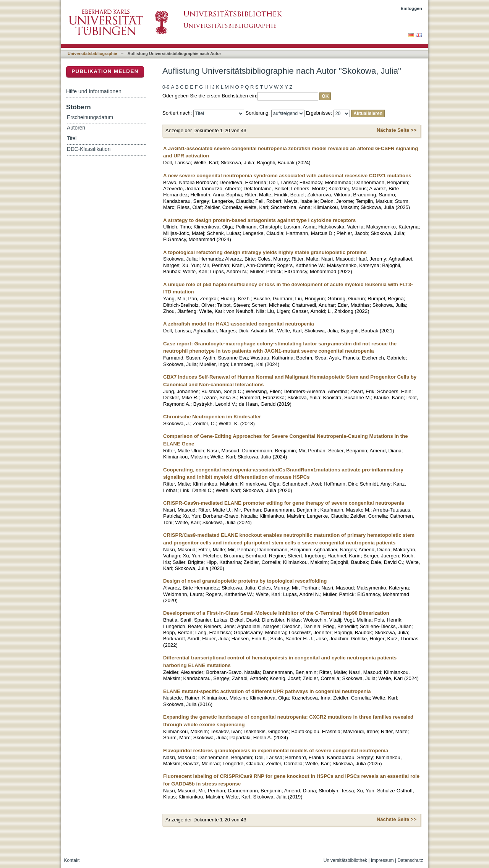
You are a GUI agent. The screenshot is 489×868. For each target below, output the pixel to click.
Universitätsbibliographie (92, 53)
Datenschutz (410, 860)
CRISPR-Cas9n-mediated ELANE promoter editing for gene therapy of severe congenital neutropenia (284, 503)
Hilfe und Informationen (94, 91)
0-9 (166, 87)
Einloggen (412, 8)
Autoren (76, 128)
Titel (72, 138)
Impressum (382, 860)
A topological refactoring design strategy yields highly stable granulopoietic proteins (265, 252)
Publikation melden (105, 71)
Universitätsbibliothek (345, 860)
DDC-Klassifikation (89, 149)
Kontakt (72, 860)
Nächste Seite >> (397, 130)
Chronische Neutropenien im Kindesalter (212, 417)
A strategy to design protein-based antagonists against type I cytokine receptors (259, 220)
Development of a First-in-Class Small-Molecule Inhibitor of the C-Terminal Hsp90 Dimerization (276, 613)
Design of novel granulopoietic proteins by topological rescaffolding (245, 581)
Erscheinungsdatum (90, 117)
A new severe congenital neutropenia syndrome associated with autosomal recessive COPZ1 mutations (287, 176)
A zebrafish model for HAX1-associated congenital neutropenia (239, 324)
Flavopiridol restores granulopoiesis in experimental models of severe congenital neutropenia (276, 751)
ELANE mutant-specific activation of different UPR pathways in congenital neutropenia (267, 691)
